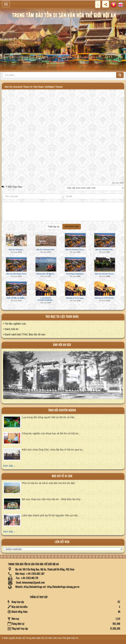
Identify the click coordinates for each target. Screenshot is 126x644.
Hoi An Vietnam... (16, 249)
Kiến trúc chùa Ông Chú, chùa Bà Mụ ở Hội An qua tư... (53, 450)
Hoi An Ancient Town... (75, 249)
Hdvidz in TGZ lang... (75, 298)
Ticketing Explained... (75, 274)
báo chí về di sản (62, 476)
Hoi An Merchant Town (16, 274)
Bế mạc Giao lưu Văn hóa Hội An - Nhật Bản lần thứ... (52, 499)
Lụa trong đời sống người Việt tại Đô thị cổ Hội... (49, 417)
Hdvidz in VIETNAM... (105, 298)
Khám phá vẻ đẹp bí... (46, 274)
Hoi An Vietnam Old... (46, 249)
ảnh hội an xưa (62, 345)
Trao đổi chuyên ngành (62, 410)
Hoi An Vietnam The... (105, 249)
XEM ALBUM (63, 378)
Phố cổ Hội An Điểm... (16, 298)
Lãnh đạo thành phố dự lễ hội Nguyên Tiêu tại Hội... (51, 515)
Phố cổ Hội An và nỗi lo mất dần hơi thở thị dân (48, 483)
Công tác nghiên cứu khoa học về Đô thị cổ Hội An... (51, 433)
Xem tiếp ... (9, 466)
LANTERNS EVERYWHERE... (46, 299)
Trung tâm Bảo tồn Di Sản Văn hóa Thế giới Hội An (52, 638)
